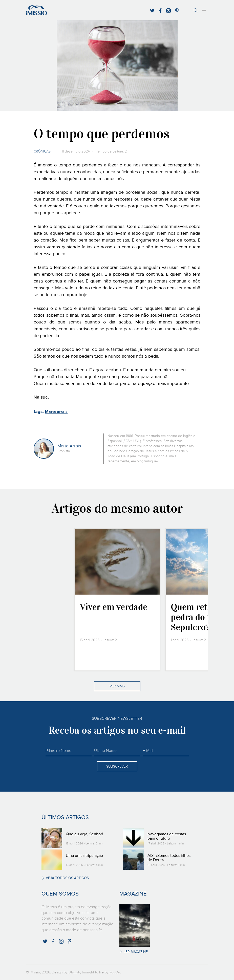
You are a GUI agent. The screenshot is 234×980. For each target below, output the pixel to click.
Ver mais (117, 686)
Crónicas (42, 151)
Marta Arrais (69, 446)
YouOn (115, 972)
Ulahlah (74, 972)
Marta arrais (56, 412)
